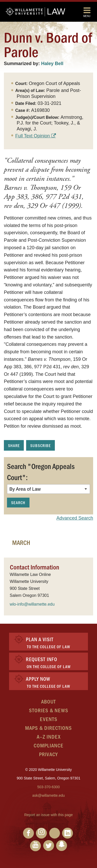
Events (49, 719)
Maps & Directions (48, 728)
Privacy (48, 754)
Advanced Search (75, 518)
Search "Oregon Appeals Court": (41, 472)
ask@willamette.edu (49, 795)
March (21, 542)
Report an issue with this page (49, 815)
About (48, 701)
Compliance (48, 745)
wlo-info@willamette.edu (32, 604)
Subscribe (40, 445)
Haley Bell (52, 64)
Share (14, 445)
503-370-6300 (48, 787)
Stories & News (49, 710)
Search (18, 502)
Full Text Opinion (33, 136)
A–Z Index (49, 736)
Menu (87, 12)
